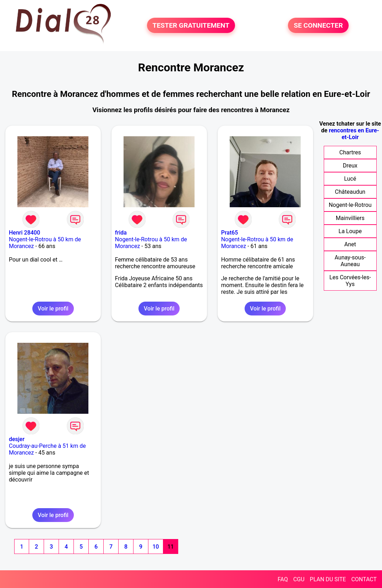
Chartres (350, 152)
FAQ (283, 579)
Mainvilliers (350, 218)
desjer (17, 439)
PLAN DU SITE (328, 579)
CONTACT (364, 579)
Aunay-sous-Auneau (350, 261)
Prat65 (230, 233)
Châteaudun (350, 192)
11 (170, 547)
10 (155, 547)
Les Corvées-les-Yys (350, 281)
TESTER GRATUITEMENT (191, 25)
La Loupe (350, 231)
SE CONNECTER (318, 25)
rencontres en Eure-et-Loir (354, 134)
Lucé (350, 179)
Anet (350, 244)
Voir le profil (53, 309)
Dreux (350, 166)
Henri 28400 (24, 233)
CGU (299, 579)
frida (121, 233)
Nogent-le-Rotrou (350, 205)
